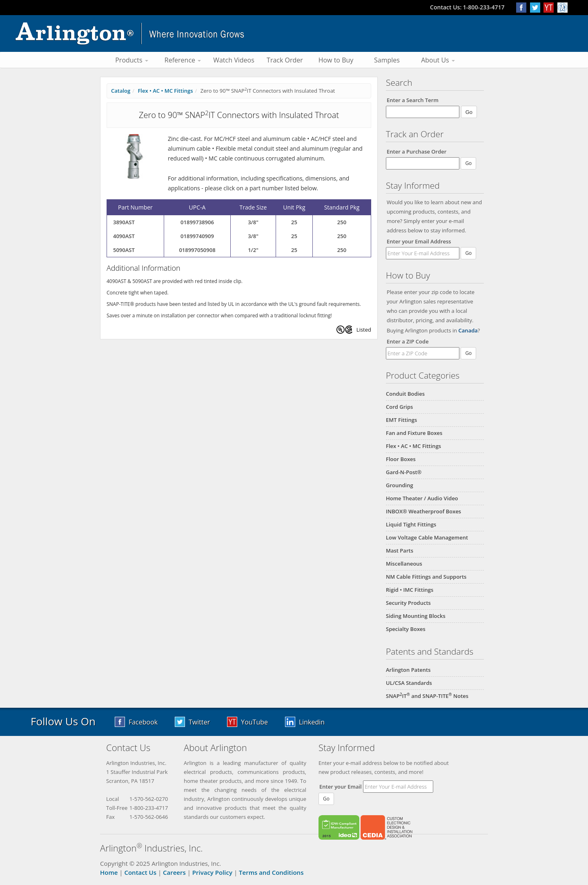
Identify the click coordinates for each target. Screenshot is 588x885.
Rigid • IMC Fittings (410, 590)
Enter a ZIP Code (408, 341)
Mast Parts (400, 551)
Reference (183, 60)
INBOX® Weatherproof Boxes (423, 511)
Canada (468, 330)
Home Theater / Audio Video (422, 498)
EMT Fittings (401, 420)
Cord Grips (399, 407)
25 (294, 222)
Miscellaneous (404, 564)
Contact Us (140, 872)
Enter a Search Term (413, 100)
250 (342, 222)
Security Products (408, 603)
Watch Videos (234, 60)
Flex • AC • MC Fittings (413, 446)
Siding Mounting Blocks (416, 616)
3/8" (253, 222)
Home (109, 872)
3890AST (124, 222)
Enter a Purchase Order (416, 152)
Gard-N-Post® (404, 472)
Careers (174, 872)
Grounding (400, 485)
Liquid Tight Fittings (411, 524)
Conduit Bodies (405, 394)
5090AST (124, 250)
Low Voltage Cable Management (427, 537)
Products (132, 60)
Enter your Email (341, 787)
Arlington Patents (408, 670)
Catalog (121, 91)
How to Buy (336, 60)
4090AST (124, 236)
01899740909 (197, 236)
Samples (387, 60)
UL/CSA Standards (409, 683)
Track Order (285, 60)
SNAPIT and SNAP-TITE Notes (427, 696)
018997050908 (197, 250)
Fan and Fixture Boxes (414, 433)
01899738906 (197, 222)
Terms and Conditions (271, 872)
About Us (438, 60)
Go (468, 253)
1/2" (253, 250)
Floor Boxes (401, 459)
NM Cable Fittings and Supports (426, 577)
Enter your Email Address (419, 241)
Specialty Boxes (406, 629)
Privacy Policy (212, 872)
